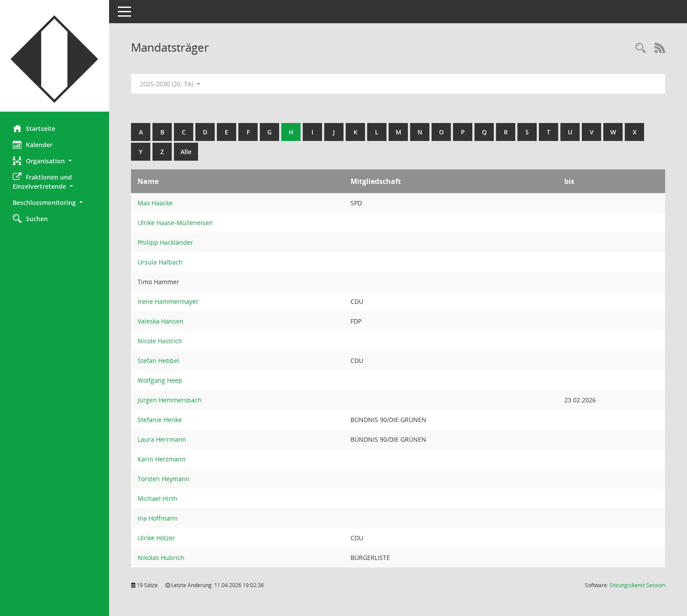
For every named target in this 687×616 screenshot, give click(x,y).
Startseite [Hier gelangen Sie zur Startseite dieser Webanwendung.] (34, 128)
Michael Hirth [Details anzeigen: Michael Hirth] (158, 498)
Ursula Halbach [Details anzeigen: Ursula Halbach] (161, 262)
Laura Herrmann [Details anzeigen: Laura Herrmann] (162, 439)
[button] (55, 161)
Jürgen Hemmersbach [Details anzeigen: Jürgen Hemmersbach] (170, 400)
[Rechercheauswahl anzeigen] (641, 48)
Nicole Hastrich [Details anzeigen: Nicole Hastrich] (160, 341)
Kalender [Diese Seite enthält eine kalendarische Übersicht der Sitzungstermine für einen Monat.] (33, 144)
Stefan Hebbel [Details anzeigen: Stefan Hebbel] (159, 361)
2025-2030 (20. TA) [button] (170, 84)
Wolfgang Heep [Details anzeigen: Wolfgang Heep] (160, 380)
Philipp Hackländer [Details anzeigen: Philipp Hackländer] (166, 242)
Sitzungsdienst (637, 585)
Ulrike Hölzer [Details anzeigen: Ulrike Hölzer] (157, 538)
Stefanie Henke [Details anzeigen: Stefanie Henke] (160, 420)
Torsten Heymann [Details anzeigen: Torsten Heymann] (164, 479)
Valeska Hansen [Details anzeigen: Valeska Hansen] (161, 321)
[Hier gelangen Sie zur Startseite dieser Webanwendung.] (55, 59)
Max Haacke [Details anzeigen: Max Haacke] (156, 203)
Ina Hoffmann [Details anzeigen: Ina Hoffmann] (158, 518)
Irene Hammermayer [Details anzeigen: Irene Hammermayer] (168, 301)
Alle (186, 152)
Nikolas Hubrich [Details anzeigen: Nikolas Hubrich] (161, 558)
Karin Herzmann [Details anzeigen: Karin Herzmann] (162, 459)
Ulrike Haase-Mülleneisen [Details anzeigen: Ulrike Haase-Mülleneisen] (176, 223)
